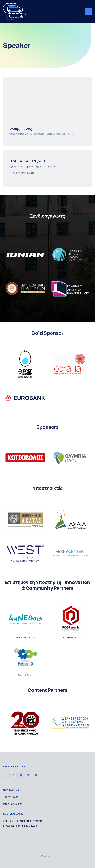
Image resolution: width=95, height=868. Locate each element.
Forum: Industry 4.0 (28, 161)
